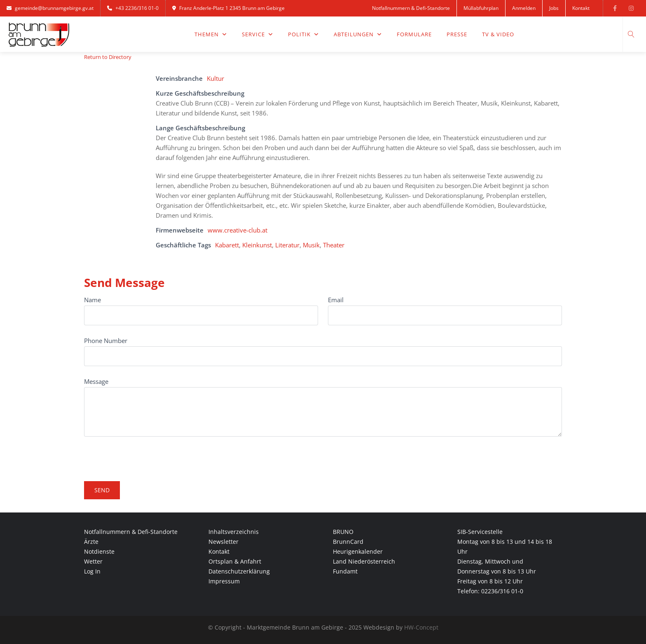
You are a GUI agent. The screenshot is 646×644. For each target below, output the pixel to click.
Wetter (93, 561)
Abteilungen (358, 34)
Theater (334, 245)
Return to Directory (108, 57)
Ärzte (91, 542)
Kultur (215, 78)
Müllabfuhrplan (481, 8)
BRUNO (343, 532)
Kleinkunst (257, 245)
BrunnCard (348, 542)
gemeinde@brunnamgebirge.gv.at (50, 8)
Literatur (287, 245)
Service (257, 34)
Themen (211, 34)
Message (96, 381)
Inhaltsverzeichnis (234, 532)
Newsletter (224, 542)
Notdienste (99, 551)
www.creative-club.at (238, 230)
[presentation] (147, 455)
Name (92, 300)
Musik (311, 245)
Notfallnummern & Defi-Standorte (411, 8)
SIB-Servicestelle (480, 532)
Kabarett (227, 245)
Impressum (224, 581)
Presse (457, 34)
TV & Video (498, 34)
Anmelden (524, 8)
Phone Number (106, 341)
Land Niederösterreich (364, 561)
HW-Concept (421, 627)
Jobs (554, 8)
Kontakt (581, 8)
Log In (92, 571)
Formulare (414, 34)
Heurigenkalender (358, 551)
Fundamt (345, 571)
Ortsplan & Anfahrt (235, 561)
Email (336, 300)
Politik (303, 34)
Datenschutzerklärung (239, 571)
